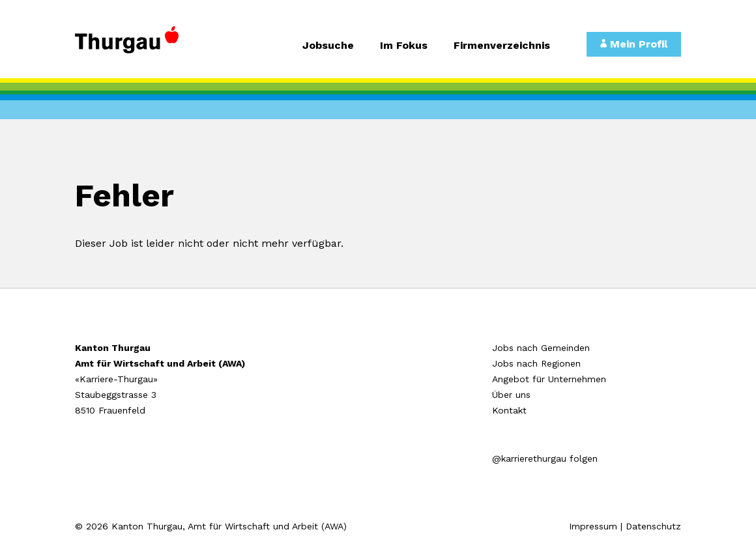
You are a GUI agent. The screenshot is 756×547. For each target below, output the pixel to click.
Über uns (511, 395)
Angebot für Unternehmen (549, 379)
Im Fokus (404, 46)
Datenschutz (653, 526)
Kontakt (509, 410)
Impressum (593, 526)
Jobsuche (328, 46)
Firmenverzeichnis (502, 46)
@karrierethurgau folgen (545, 458)
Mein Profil (634, 44)
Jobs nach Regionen (536, 363)
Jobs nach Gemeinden (541, 348)
